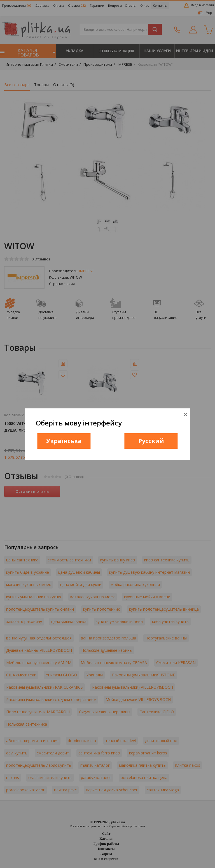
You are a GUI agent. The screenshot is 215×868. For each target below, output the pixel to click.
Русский (151, 441)
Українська (64, 441)
